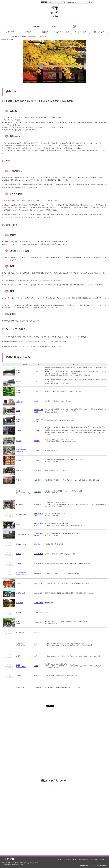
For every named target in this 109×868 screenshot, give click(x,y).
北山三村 (37, 632)
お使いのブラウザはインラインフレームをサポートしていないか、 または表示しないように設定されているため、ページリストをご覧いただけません (54, 797)
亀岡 (36, 644)
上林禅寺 (19, 676)
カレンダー (81, 32)
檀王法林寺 (19, 504)
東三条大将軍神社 (21, 515)
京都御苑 (19, 431)
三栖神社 (19, 564)
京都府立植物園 (21, 593)
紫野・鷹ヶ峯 (38, 583)
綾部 (36, 676)
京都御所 (37, 431)
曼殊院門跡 (19, 603)
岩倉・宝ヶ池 (38, 622)
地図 (46, 32)
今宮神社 (19, 583)
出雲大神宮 (19, 656)
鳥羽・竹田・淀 (39, 554)
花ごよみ (36, 37)
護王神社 (19, 441)
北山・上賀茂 (38, 593)
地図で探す (75, 859)
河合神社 (19, 460)
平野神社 (19, 480)
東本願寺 (19, 382)
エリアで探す (67, 859)
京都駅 (36, 371)
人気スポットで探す (84, 859)
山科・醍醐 (38, 574)
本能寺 (18, 411)
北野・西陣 (38, 470)
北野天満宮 (19, 470)
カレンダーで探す (94, 859)
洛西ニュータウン (21, 544)
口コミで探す (103, 859)
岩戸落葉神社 (20, 632)
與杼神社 (19, 554)
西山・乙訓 (38, 544)
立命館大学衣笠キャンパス (24, 534)
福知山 (36, 666)
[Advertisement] (54, 727)
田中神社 (19, 613)
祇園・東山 (38, 504)
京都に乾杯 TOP (16, 37)
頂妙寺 (18, 525)
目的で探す (24, 37)
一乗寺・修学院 (39, 603)
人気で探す (63, 32)
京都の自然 (30, 37)
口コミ (99, 32)
